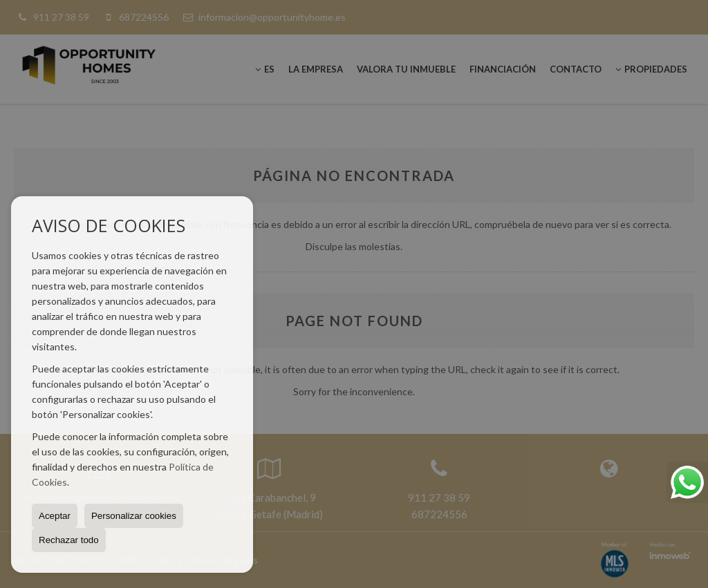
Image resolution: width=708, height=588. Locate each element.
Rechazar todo (69, 540)
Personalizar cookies (134, 516)
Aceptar (55, 516)
